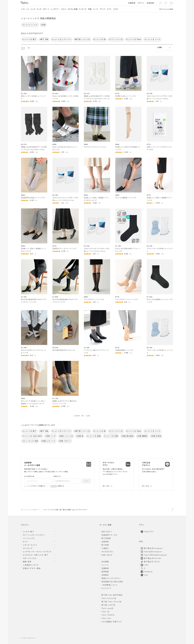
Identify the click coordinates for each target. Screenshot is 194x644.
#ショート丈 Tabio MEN (32, 436)
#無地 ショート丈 (66, 436)
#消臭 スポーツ (65, 441)
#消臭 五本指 (156, 436)
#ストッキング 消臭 (30, 441)
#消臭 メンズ (51, 436)
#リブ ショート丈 (116, 39)
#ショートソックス (30, 25)
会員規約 (54, 486)
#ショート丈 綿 (100, 39)
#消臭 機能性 (142, 436)
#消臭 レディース (48, 441)
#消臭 (43, 25)
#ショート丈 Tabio (134, 39)
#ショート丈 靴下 (29, 39)
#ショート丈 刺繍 (94, 436)
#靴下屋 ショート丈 (82, 39)
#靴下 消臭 (44, 39)
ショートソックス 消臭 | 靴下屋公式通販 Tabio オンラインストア (65, 510)
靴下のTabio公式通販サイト (31, 510)
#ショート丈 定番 (111, 436)
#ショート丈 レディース (61, 39)
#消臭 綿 (80, 436)
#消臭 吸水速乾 (127, 436)
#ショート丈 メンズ (152, 39)
